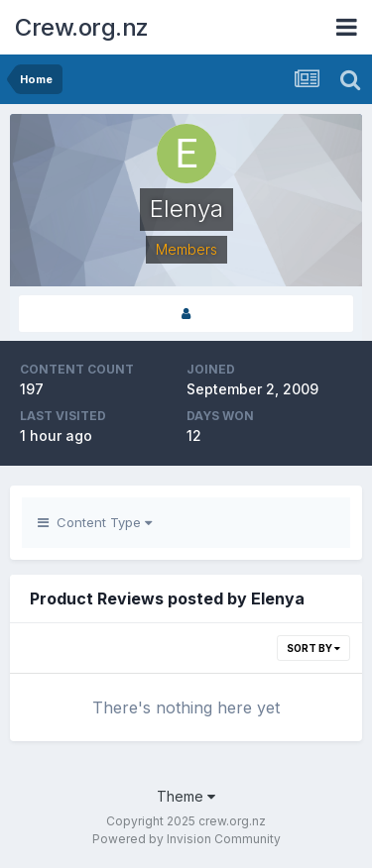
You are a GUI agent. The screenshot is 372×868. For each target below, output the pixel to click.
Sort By (313, 648)
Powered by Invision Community (186, 839)
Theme (186, 796)
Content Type (95, 522)
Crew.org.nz (82, 27)
